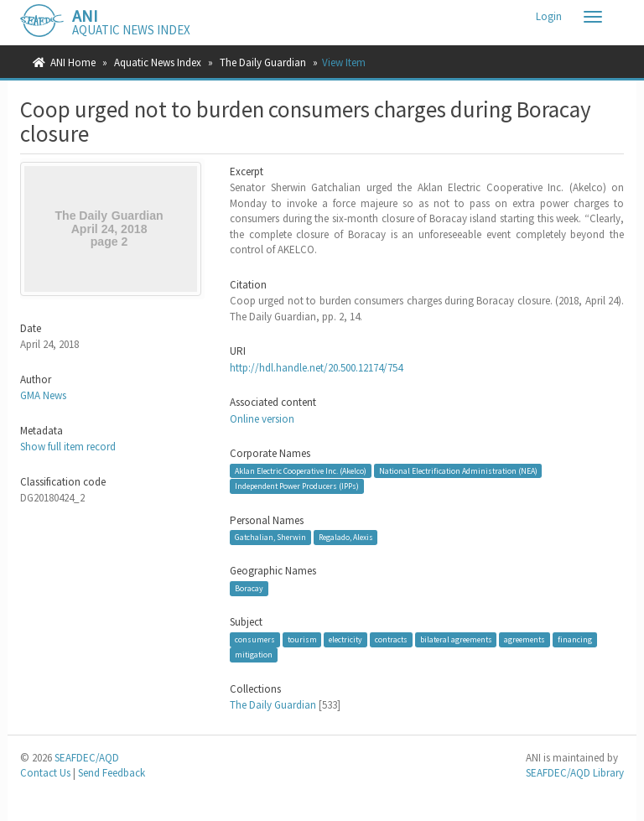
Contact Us (45, 773)
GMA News (43, 395)
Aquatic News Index (158, 62)
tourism (302, 639)
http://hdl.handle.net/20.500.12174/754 (316, 368)
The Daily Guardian (263, 62)
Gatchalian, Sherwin (270, 537)
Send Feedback (112, 773)
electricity (345, 639)
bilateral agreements (456, 639)
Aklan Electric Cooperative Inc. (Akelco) (301, 470)
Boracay (249, 588)
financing (575, 639)
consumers (255, 639)
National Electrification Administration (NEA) (458, 470)
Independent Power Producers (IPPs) (297, 486)
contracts (391, 639)
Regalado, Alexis (346, 537)
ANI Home (73, 62)
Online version (262, 419)
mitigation (254, 655)
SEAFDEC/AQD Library (575, 773)
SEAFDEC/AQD (87, 758)
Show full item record (68, 447)
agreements (525, 639)
